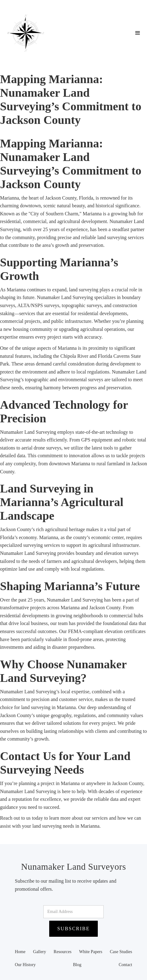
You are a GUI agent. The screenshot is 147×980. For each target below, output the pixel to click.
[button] (138, 33)
